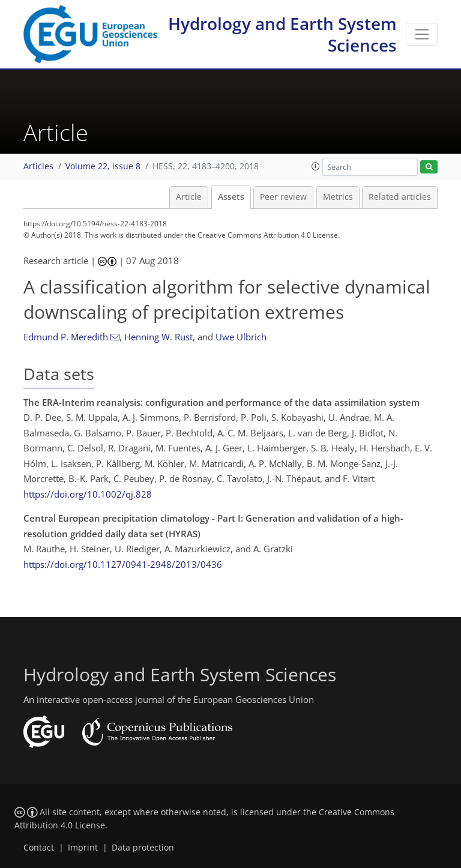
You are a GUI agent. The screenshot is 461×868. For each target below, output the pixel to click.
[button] (316, 166)
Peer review (283, 197)
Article (189, 197)
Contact (39, 848)
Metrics (338, 197)
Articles (38, 166)
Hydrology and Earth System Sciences (282, 34)
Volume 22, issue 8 (103, 166)
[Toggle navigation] (422, 34)
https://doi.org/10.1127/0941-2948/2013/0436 (123, 564)
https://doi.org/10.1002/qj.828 (88, 494)
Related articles (400, 197)
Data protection (143, 848)
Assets (231, 197)
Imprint (83, 848)
